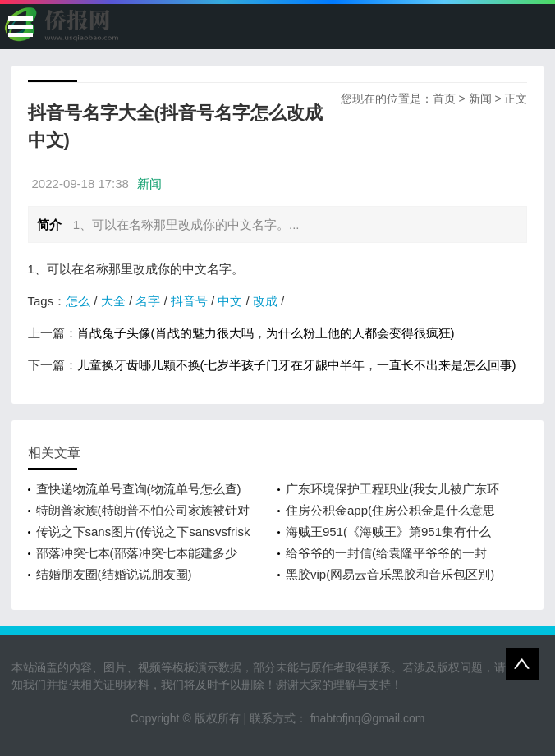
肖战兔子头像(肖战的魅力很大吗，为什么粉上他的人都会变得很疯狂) (266, 333)
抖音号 (189, 301)
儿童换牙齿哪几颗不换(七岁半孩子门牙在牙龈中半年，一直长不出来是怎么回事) (297, 365)
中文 (230, 301)
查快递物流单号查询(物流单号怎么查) (139, 489)
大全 (113, 301)
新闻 (480, 99)
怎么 (78, 301)
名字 (148, 301)
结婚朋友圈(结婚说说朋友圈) (114, 574)
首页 (444, 99)
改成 (265, 301)
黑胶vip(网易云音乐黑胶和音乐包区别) (390, 574)
